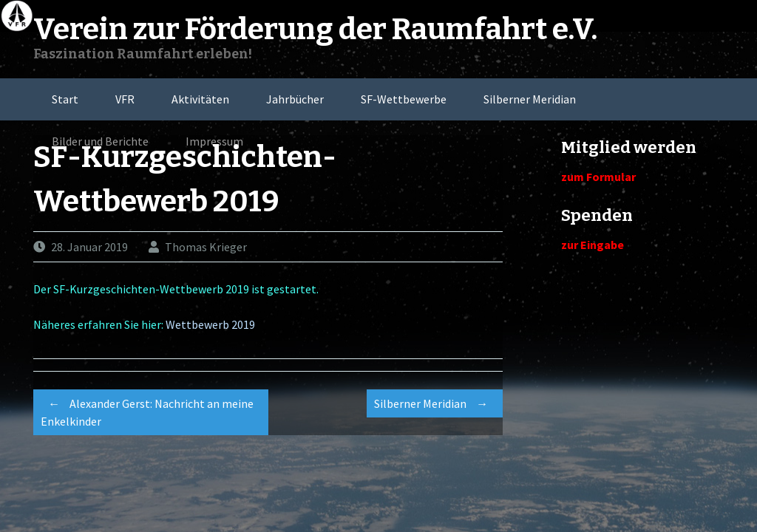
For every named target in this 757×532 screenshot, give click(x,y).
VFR (125, 99)
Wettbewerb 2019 (210, 324)
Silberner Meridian (530, 99)
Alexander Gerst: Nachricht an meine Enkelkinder (147, 410)
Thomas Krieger (206, 247)
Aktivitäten (200, 99)
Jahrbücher (295, 99)
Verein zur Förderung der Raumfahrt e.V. (315, 30)
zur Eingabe (593, 245)
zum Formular (598, 177)
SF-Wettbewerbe (404, 99)
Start (65, 99)
